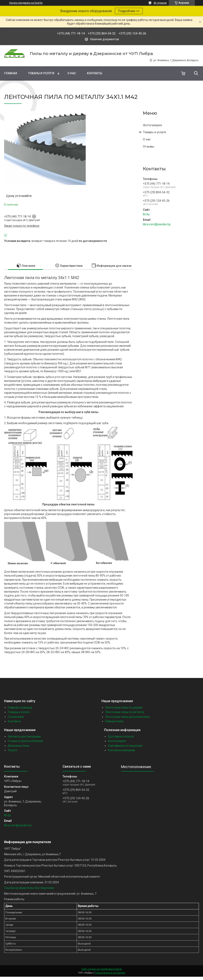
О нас (72, 73)
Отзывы (149, 147)
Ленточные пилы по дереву (124, 708)
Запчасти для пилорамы (24, 736)
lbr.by (146, 214)
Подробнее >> (129, 11)
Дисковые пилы (19, 746)
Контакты (95, 73)
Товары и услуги (41, 73)
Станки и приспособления (25, 741)
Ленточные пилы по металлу (125, 712)
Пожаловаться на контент (110, 973)
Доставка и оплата (121, 736)
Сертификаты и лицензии (125, 746)
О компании (16, 717)
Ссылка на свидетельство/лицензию (29, 888)
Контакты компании (121, 750)
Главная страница (20, 708)
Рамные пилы (114, 721)
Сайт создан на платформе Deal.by (102, 969)
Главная (11, 73)
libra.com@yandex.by (157, 224)
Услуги (12, 750)
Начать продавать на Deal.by (26, 3)
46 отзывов (160, 3)
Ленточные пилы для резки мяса (127, 717)
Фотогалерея (152, 125)
